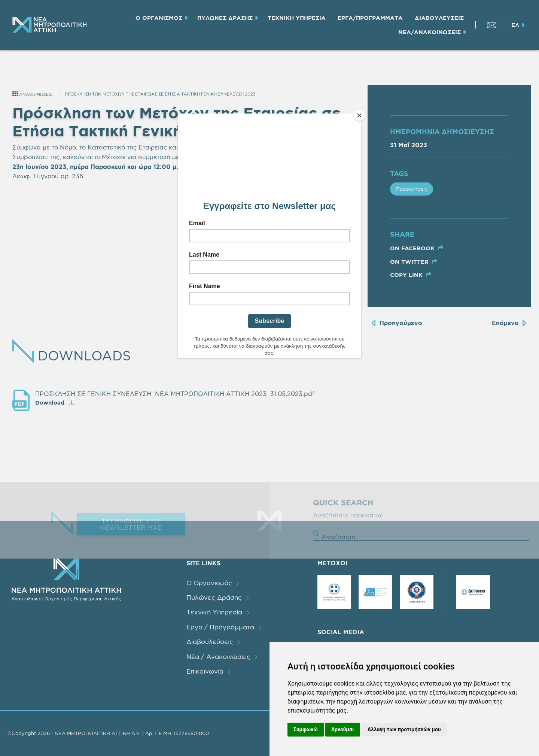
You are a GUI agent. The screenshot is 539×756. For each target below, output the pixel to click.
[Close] (359, 115)
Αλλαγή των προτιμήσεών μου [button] (404, 729)
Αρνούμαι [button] (343, 729)
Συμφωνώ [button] (306, 729)
